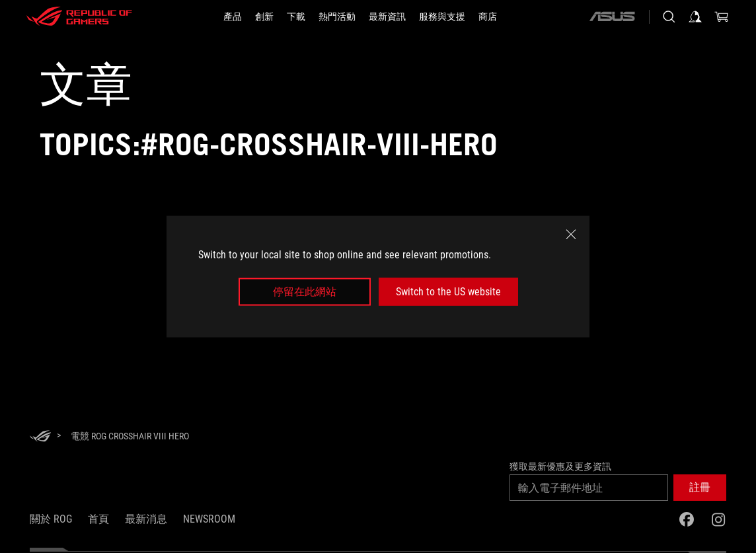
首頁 (98, 519)
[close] (571, 234)
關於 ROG (51, 519)
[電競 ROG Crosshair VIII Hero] (130, 436)
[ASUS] (612, 17)
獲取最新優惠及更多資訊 (560, 466)
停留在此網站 (305, 292)
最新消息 (146, 519)
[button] (700, 488)
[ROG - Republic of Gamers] (79, 17)
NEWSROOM (209, 519)
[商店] (488, 17)
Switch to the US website (448, 292)
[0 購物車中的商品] (722, 17)
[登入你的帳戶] (695, 17)
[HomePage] (40, 437)
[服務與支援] (442, 17)
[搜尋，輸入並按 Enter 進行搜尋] (669, 17)
